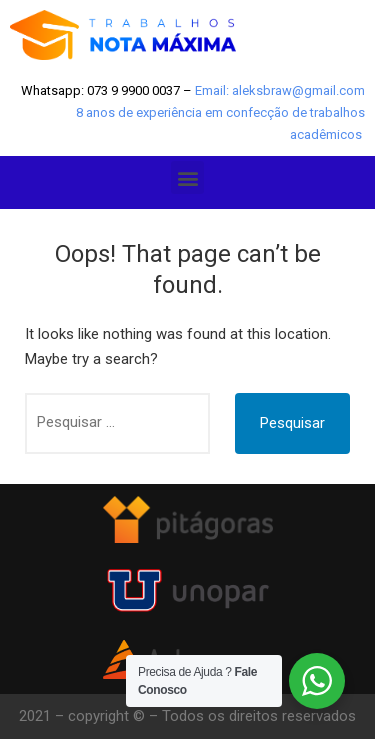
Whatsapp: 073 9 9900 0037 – (108, 90)
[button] (187, 177)
